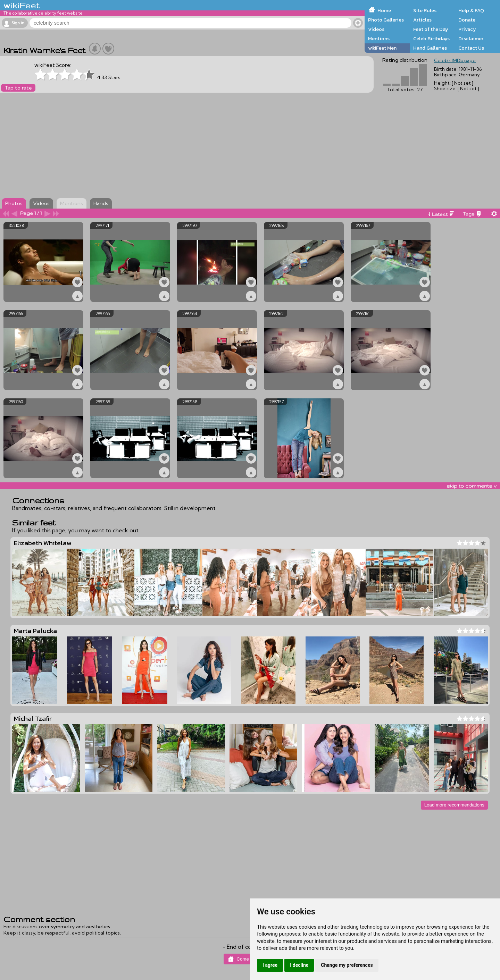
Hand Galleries (430, 48)
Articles (422, 20)
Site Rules (425, 10)
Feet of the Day (431, 29)
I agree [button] (270, 965)
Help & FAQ (471, 10)
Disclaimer (471, 39)
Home (384, 10)
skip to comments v (472, 486)
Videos (376, 29)
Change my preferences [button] (347, 965)
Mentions (379, 39)
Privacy (467, 29)
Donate (467, 20)
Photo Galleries (386, 20)
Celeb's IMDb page (455, 60)
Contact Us (471, 48)
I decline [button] (299, 965)
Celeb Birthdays (431, 39)
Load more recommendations (454, 805)
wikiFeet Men (382, 48)
